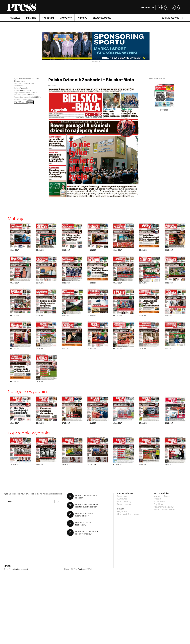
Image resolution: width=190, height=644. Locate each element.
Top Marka (159, 504)
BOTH (74, 569)
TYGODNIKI (48, 18)
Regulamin (123, 511)
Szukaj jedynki (171, 18)
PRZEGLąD (15, 18)
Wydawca (122, 499)
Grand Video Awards (164, 510)
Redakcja (122, 496)
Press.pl (158, 499)
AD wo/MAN (160, 501)
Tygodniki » (25, 88)
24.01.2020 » (36, 92)
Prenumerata (124, 504)
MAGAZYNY (66, 18)
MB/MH (89, 569)
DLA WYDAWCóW (102, 18)
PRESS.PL (82, 18)
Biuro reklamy (124, 501)
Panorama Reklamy (164, 507)
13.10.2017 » (32, 95)
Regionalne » (26, 90)
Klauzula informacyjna (129, 514)
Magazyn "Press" (162, 496)
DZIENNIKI (31, 18)
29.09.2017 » (36, 97)
